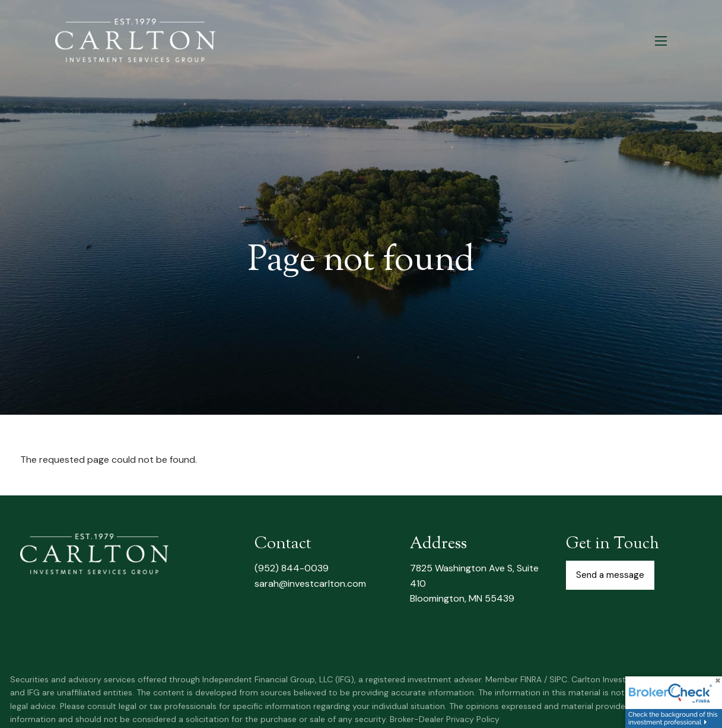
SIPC (558, 679)
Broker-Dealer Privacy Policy (445, 719)
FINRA (531, 679)
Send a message (610, 575)
